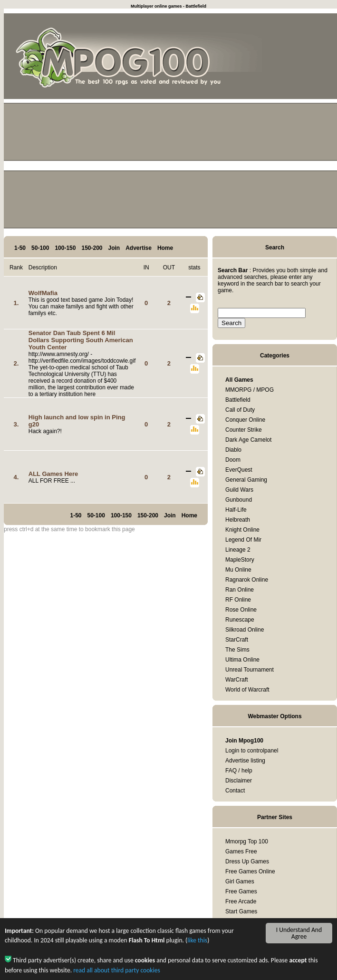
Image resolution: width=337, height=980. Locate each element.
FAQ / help (239, 771)
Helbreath (238, 520)
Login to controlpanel (252, 751)
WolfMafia (43, 293)
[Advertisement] (170, 169)
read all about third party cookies (117, 973)
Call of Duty (240, 410)
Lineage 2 (238, 550)
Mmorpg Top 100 (247, 841)
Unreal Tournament (250, 670)
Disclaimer (239, 781)
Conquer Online (245, 420)
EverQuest (239, 470)
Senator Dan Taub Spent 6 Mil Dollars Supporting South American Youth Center (81, 340)
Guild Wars (239, 490)
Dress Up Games (247, 861)
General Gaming (246, 480)
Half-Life (236, 510)
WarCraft (237, 680)
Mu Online (238, 570)
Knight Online (242, 530)
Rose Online (241, 610)
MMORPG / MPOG (250, 390)
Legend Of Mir (243, 540)
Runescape (240, 620)
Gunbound (239, 500)
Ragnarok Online (247, 580)
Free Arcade (241, 901)
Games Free (241, 851)
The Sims (237, 650)
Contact (235, 791)
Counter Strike (244, 430)
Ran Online (240, 590)
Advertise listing (245, 761)
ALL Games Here (53, 474)
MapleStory (240, 560)
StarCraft (237, 640)
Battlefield (238, 400)
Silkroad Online (245, 630)
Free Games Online (250, 871)
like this (197, 944)
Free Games (241, 891)
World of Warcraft (247, 690)
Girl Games (240, 881)
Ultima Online (242, 660)
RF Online (238, 600)
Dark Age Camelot (248, 440)
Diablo (233, 450)
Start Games (241, 911)
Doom (233, 460)
